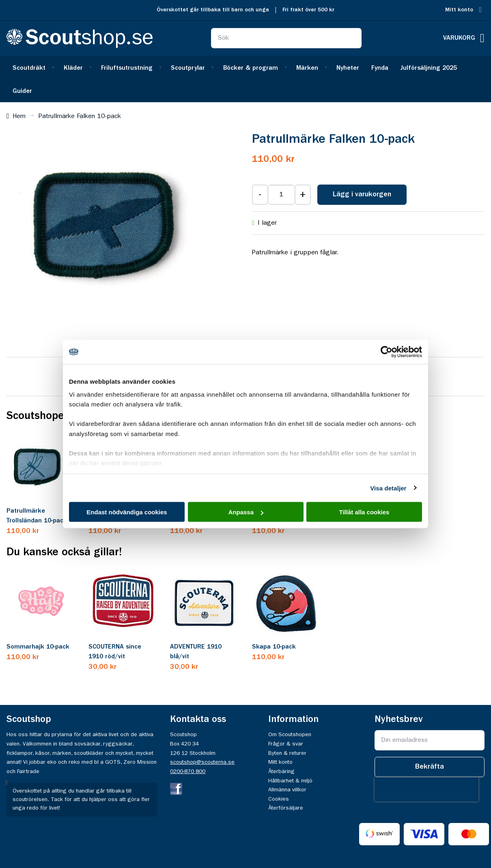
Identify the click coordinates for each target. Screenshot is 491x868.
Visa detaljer (388, 488)
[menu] (245, 79)
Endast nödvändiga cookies (127, 512)
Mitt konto (459, 10)
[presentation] (426, 789)
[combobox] (286, 38)
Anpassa (246, 512)
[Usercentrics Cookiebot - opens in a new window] (387, 352)
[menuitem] (32, 68)
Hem (19, 116)
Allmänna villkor (287, 790)
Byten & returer (287, 753)
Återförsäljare (286, 808)
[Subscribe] (430, 767)
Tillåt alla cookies (364, 512)
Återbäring (281, 771)
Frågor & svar (286, 744)
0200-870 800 (188, 771)
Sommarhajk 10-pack (38, 647)
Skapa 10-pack (274, 647)
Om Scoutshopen (290, 735)
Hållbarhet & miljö (290, 781)
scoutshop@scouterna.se (202, 762)
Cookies (279, 799)
